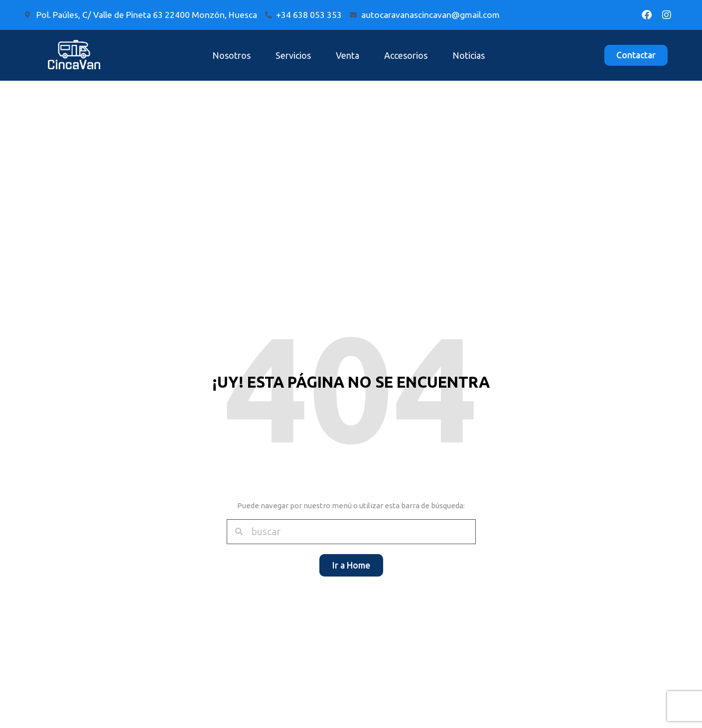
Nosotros (231, 55)
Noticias (469, 55)
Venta (348, 55)
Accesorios (406, 55)
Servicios (293, 55)
